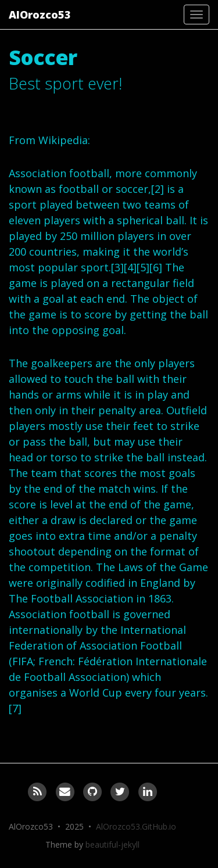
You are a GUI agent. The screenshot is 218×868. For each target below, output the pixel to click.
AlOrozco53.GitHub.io (136, 826)
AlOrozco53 (40, 15)
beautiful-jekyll (112, 844)
